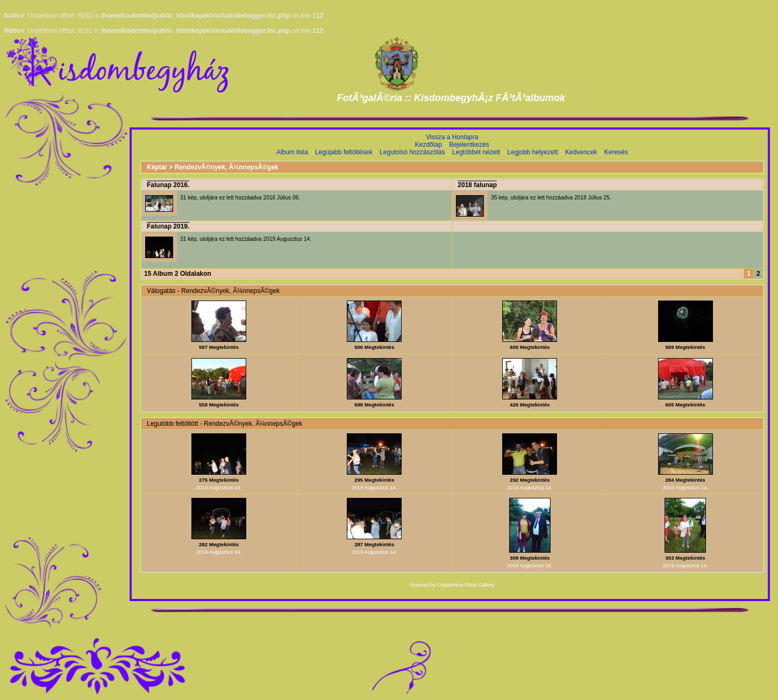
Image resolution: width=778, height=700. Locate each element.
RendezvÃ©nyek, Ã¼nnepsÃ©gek (227, 167)
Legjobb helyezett (533, 152)
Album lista (292, 152)
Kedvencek (581, 152)
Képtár (157, 167)
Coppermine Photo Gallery (466, 585)
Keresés (616, 152)
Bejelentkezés (469, 145)
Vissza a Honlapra (452, 137)
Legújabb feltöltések (344, 152)
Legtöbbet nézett (476, 152)
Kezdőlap (429, 145)
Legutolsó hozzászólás (412, 152)
